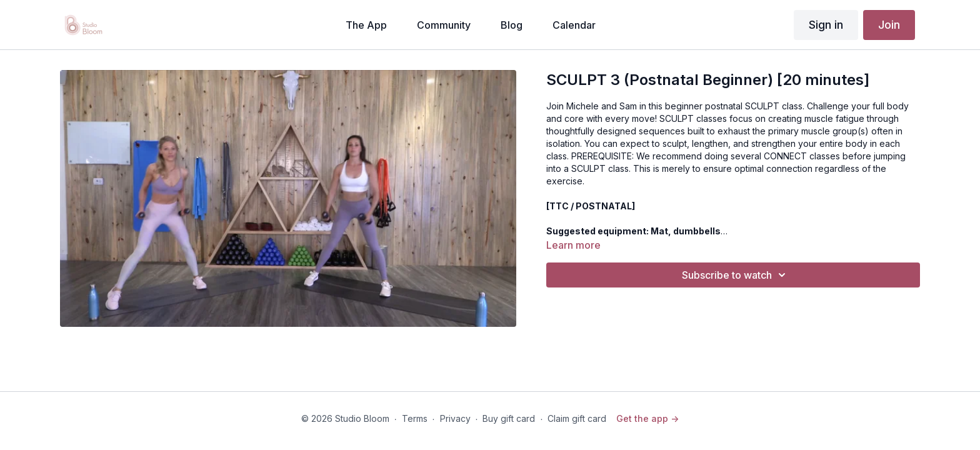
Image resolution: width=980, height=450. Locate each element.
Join (889, 25)
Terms (415, 418)
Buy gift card (509, 418)
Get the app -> (647, 418)
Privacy (455, 418)
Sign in (826, 25)
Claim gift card (577, 418)
